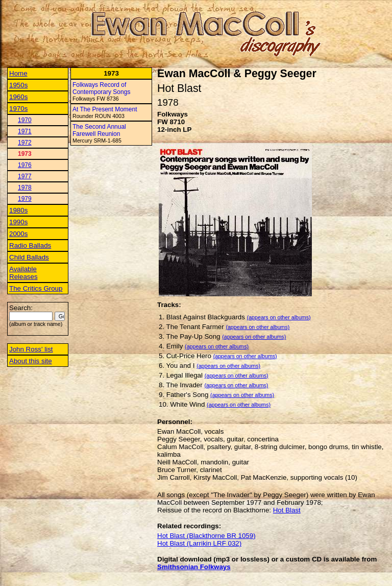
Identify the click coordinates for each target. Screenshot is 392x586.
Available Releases (23, 273)
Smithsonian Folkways (194, 567)
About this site (31, 361)
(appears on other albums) (279, 317)
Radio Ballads (30, 245)
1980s (18, 210)
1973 (25, 154)
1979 (25, 199)
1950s (18, 85)
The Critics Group (36, 288)
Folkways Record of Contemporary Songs (101, 88)
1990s (18, 222)
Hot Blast (287, 510)
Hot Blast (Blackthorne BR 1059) (206, 536)
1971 (25, 131)
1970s (18, 109)
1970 (25, 120)
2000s (18, 234)
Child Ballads (29, 257)
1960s (18, 97)
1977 (25, 176)
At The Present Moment (105, 109)
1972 (25, 143)
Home (18, 73)
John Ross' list (31, 349)
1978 (25, 187)
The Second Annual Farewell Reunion (99, 130)
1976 (25, 165)
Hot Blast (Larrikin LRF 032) (199, 543)
